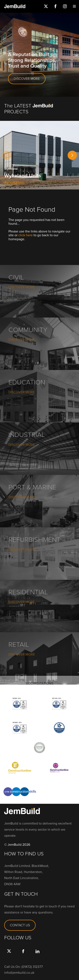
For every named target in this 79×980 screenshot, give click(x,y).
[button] (72, 155)
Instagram (65, 6)
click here (25, 235)
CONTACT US (20, 925)
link (37, 955)
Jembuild (15, 6)
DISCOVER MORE (27, 79)
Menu (74, 6)
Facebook (55, 6)
